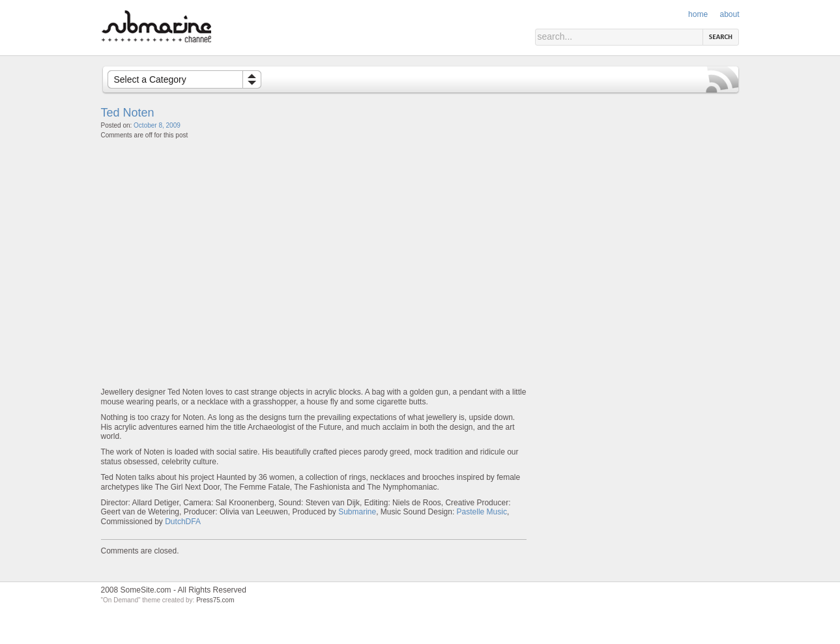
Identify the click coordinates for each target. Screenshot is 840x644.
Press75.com (215, 600)
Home (698, 14)
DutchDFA (183, 522)
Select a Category (150, 79)
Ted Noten (128, 113)
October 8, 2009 (157, 125)
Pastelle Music (482, 512)
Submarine (357, 512)
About (729, 14)
